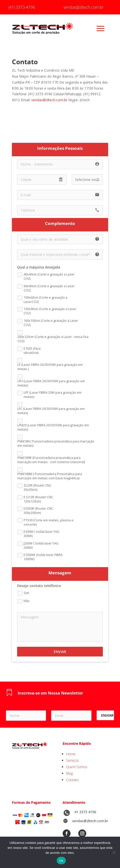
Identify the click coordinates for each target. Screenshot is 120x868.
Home (71, 754)
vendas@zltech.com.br (49, 100)
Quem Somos (77, 767)
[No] (114, 852)
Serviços (73, 760)
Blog (69, 773)
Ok (61, 861)
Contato (72, 780)
